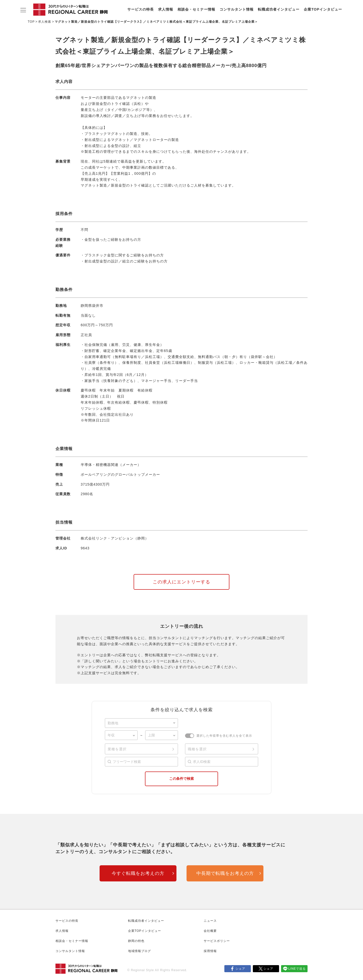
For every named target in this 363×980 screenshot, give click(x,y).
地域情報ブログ (140, 951)
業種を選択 (117, 749)
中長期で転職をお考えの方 (225, 873)
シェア (240, 969)
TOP (31, 22)
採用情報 (210, 951)
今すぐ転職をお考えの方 (138, 873)
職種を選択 (197, 749)
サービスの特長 (141, 9)
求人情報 (166, 9)
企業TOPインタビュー (323, 9)
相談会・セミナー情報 (196, 9)
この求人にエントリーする (181, 582)
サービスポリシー (217, 941)
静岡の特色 (136, 941)
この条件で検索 (181, 779)
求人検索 (45, 22)
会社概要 (210, 931)
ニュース (210, 921)
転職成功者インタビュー (279, 9)
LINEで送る (297, 969)
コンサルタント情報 (237, 9)
